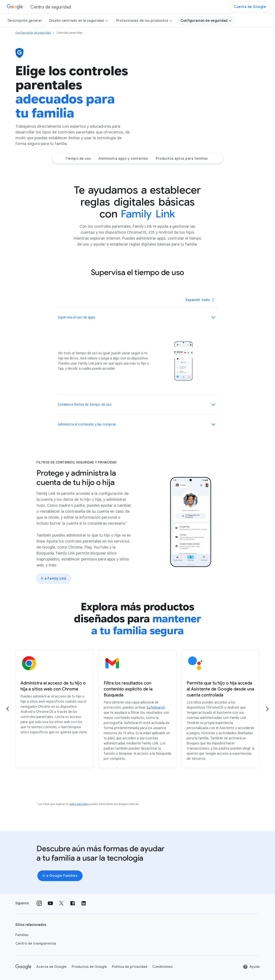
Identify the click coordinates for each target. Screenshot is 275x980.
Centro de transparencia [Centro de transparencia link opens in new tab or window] (36, 944)
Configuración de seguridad (206, 21)
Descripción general (25, 21)
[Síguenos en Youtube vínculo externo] (50, 903)
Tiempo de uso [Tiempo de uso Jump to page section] (78, 159)
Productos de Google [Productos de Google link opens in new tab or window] (89, 967)
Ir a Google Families (60, 876)
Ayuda (251, 967)
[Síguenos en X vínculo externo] (61, 903)
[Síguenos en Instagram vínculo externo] (39, 903)
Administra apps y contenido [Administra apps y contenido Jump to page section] (123, 159)
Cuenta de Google (250, 7)
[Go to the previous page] (8, 709)
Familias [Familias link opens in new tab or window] (22, 935)
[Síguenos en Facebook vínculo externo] (73, 903)
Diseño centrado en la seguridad (79, 21)
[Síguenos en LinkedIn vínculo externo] (84, 903)
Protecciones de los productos (145, 21)
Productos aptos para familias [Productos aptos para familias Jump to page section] (182, 159)
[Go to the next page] (267, 709)
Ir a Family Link (54, 579)
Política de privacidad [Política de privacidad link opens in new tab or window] (130, 967)
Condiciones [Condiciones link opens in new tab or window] (162, 967)
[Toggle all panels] (200, 300)
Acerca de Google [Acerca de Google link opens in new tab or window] (52, 967)
